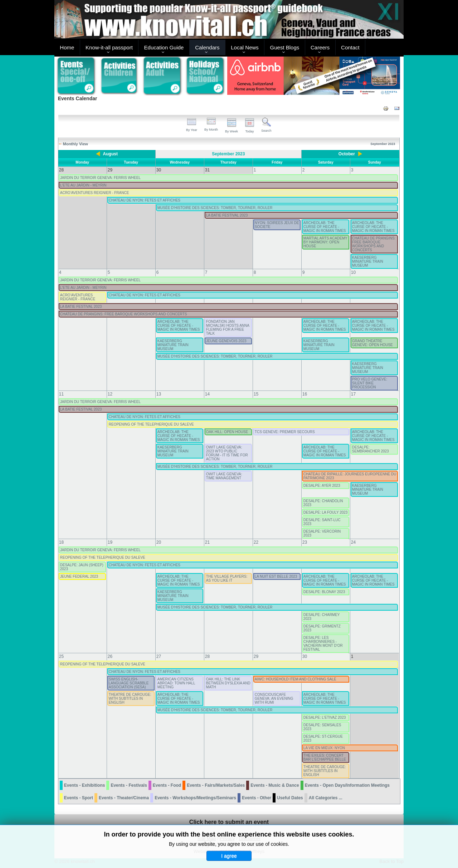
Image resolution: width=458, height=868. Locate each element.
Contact (350, 47)
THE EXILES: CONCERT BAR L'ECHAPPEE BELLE (325, 757)
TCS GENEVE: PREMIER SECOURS (285, 432)
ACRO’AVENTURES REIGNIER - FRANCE (95, 193)
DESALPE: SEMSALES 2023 (322, 727)
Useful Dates (290, 798)
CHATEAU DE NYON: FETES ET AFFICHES (145, 200)
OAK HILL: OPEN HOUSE (227, 432)
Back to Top (391, 861)
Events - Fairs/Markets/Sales (216, 785)
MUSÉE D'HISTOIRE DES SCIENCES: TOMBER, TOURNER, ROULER (215, 208)
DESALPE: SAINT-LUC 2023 (322, 522)
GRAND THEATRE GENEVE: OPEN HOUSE (372, 343)
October (347, 154)
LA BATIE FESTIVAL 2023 (227, 215)
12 (110, 394)
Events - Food (167, 785)
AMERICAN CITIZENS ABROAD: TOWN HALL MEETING (176, 683)
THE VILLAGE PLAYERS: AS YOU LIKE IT (227, 578)
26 (110, 656)
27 (159, 656)
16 (305, 394)
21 (207, 542)
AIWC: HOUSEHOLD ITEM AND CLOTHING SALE (296, 679)
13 (159, 394)
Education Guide (164, 47)
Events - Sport (79, 798)
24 (353, 542)
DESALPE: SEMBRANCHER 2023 (371, 449)
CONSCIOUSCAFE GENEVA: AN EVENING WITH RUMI (274, 699)
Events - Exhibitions (85, 785)
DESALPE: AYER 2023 (322, 486)
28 (207, 656)
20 (159, 542)
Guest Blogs (285, 47)
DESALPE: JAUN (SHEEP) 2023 (82, 567)
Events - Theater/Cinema (124, 798)
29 (256, 656)
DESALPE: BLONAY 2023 (324, 592)
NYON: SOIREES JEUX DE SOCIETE (277, 225)
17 (353, 394)
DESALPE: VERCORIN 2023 (322, 533)
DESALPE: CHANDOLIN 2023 (323, 503)
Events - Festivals (129, 785)
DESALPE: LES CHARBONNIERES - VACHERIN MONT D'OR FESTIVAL (323, 644)
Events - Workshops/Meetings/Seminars (195, 798)
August (110, 154)
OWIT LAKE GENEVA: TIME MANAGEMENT (224, 476)
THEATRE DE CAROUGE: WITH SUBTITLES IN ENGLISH (130, 699)
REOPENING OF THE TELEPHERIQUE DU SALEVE (151, 424)
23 (305, 542)
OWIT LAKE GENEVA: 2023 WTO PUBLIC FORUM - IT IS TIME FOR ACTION (227, 453)
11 (61, 394)
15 (256, 394)
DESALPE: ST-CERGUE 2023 (323, 738)
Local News (245, 47)
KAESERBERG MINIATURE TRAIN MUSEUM (368, 261)
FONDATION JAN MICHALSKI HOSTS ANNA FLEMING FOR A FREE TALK (228, 328)
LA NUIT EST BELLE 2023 (276, 576)
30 (305, 656)
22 (256, 542)
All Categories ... (326, 798)
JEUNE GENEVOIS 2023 (226, 341)
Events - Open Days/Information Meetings (347, 785)
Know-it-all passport (109, 47)
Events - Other (257, 798)
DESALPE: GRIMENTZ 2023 (322, 628)
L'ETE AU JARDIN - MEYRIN (83, 185)
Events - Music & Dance (275, 785)
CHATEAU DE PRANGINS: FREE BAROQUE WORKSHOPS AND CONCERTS (374, 244)
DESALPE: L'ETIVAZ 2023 (325, 717)
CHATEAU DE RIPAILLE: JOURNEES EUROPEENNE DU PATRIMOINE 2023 (350, 476)
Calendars (207, 47)
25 (61, 656)
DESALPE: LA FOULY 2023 (326, 512)
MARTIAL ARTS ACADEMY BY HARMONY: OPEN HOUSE (325, 242)
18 (61, 542)
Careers (320, 47)
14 (207, 394)
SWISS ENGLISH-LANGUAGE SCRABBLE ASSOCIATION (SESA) (129, 683)
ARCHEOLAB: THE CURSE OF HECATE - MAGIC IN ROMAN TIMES (325, 227)
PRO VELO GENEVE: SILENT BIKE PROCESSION (370, 383)
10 (353, 272)
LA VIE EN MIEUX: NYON (324, 748)
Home (67, 47)
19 (110, 542)
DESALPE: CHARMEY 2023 (322, 617)
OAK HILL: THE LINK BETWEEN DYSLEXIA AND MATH (228, 683)
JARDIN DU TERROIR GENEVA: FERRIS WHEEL (100, 178)
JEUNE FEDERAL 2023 (79, 576)
